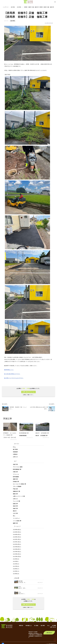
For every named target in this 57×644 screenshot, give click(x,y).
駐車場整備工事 (17, 469)
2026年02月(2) (17, 533)
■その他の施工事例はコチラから (12, 374)
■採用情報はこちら (9, 370)
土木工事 (15, 512)
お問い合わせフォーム (28, 392)
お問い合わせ (53, 625)
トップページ (6, 7)
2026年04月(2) (17, 528)
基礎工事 (15, 479)
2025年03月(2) (17, 550)
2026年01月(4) (17, 535)
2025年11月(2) (17, 540)
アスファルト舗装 (18, 467)
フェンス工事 (17, 500)
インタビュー (17, 517)
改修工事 (15, 507)
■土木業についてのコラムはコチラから (14, 378)
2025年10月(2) (17, 543)
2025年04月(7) (17, 547)
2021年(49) (16, 564)
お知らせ (15, 457)
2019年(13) (16, 569)
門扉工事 (15, 488)
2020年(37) (16, 567)
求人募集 (36, 623)
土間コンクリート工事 (19, 495)
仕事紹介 (15, 454)
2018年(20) (16, 571)
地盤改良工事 (17, 491)
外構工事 (15, 471)
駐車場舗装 (16, 476)
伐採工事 (15, 464)
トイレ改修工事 (17, 519)
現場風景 (15, 452)
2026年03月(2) (17, 531)
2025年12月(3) (17, 538)
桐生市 (15, 510)
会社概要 (54, 623)
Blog (14, 447)
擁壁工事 (15, 522)
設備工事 (15, 503)
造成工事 (15, 505)
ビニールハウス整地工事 (20, 483)
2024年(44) (16, 557)
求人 (14, 515)
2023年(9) (16, 559)
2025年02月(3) (17, 552)
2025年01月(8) (17, 555)
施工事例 (13, 7)
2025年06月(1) (17, 545)
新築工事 (15, 493)
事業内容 (21, 623)
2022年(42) (16, 562)
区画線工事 (16, 481)
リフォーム (16, 474)
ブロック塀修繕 (17, 486)
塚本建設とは (29, 623)
